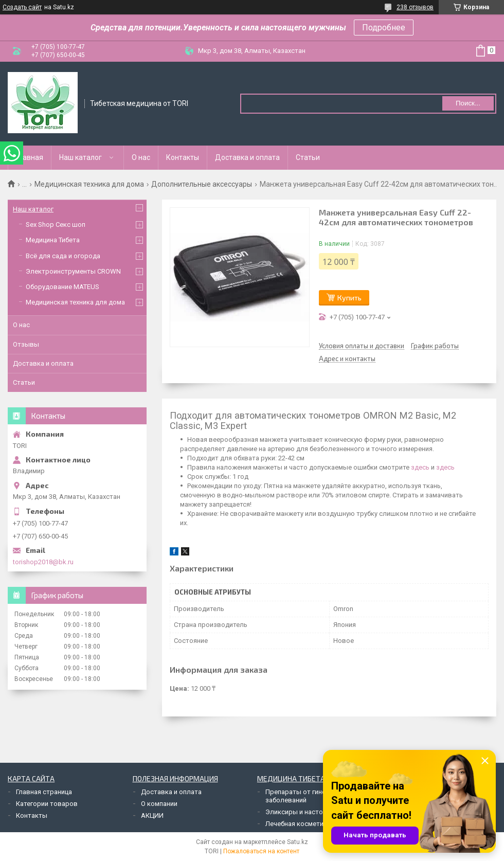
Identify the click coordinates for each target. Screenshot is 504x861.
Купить (349, 298)
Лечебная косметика (298, 824)
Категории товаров (47, 804)
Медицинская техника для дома (89, 184)
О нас (141, 157)
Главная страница (44, 792)
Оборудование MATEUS (62, 287)
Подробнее (384, 28)
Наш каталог (80, 157)
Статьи (308, 157)
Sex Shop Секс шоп (56, 225)
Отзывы (26, 344)
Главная (30, 157)
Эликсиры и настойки (300, 812)
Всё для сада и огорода (63, 256)
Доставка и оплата (247, 157)
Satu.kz (298, 842)
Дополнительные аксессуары (202, 184)
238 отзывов (415, 7)
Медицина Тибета (53, 240)
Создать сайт (22, 7)
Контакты (183, 157)
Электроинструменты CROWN (73, 271)
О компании (159, 804)
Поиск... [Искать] (468, 103)
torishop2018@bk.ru (43, 562)
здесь (420, 467)
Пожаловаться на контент (261, 851)
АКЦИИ (152, 815)
